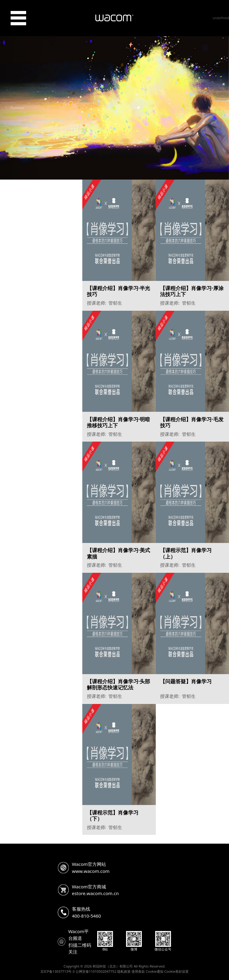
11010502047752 (103, 971)
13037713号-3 (64, 971)
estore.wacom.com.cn (95, 893)
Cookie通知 (155, 971)
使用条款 (138, 971)
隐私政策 (124, 971)
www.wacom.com (91, 871)
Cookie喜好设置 (176, 971)
